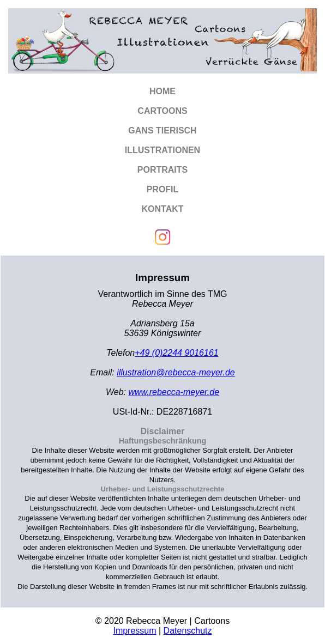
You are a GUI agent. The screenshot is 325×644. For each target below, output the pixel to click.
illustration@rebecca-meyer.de (176, 372)
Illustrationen (162, 150)
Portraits (162, 170)
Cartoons (162, 111)
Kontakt (162, 209)
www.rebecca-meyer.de (174, 392)
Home (162, 91)
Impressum (134, 631)
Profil (163, 189)
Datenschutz (188, 631)
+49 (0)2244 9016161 (176, 353)
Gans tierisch (162, 130)
